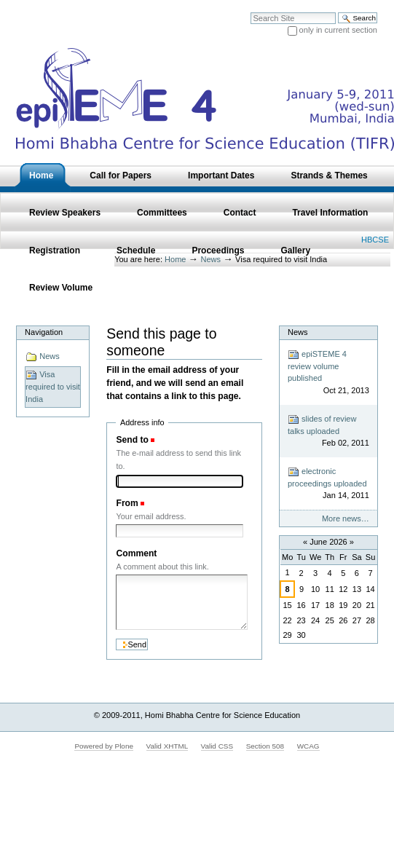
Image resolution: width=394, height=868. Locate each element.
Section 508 (265, 746)
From (127, 503)
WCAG (308, 746)
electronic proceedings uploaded (328, 484)
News (43, 357)
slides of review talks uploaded (328, 431)
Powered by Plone (104, 746)
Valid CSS (217, 746)
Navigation (44, 332)
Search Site (250, 12)
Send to (132, 440)
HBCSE (375, 240)
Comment (136, 553)
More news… (346, 518)
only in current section (338, 30)
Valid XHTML (167, 746)
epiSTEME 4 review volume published (328, 373)
